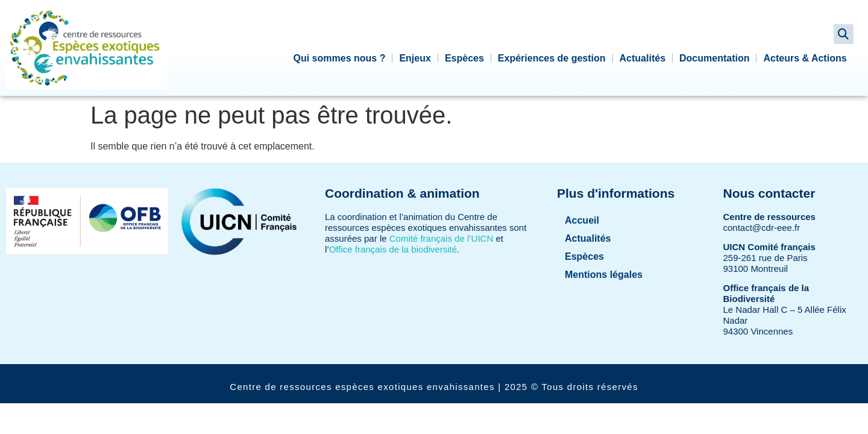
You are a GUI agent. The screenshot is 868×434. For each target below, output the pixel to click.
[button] (844, 34)
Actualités (643, 58)
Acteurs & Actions (805, 58)
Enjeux (415, 58)
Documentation (714, 58)
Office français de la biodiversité (393, 249)
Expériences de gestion (552, 58)
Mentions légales (604, 275)
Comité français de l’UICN (442, 238)
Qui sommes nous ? (340, 58)
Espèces (464, 58)
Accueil (582, 220)
